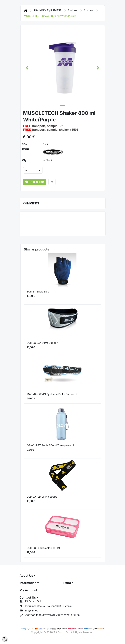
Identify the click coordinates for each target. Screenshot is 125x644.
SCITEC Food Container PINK (44, 548)
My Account (28, 590)
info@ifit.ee (31, 611)
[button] (27, 68)
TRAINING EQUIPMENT (48, 10)
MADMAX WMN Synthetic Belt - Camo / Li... (53, 394)
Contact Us (28, 598)
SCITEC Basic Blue (38, 292)
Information (28, 583)
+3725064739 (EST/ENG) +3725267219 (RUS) (52, 615)
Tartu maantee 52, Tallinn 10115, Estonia (48, 606)
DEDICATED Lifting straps (42, 497)
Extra (67, 583)
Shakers (73, 10)
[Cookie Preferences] (5, 639)
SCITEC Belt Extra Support (43, 343)
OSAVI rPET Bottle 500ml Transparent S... (52, 445)
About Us (26, 576)
